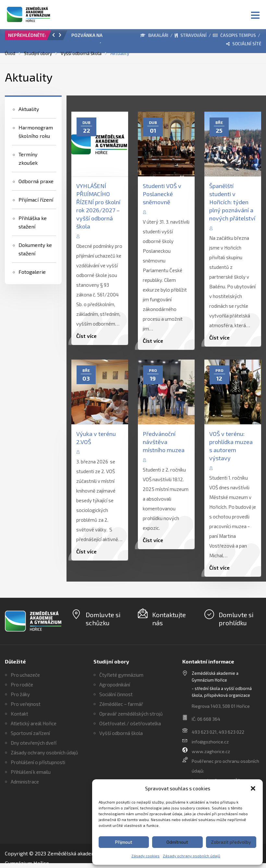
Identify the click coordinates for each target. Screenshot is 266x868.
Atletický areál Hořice (34, 723)
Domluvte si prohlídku (236, 619)
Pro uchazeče (25, 675)
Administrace (25, 782)
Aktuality (29, 109)
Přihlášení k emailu (31, 772)
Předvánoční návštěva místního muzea (164, 442)
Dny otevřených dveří (34, 743)
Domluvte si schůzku (103, 619)
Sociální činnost (116, 694)
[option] (97, 37)
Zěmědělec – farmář (121, 704)
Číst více (86, 336)
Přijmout (124, 842)
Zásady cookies (145, 856)
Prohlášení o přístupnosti (38, 762)
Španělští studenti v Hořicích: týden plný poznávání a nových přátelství (232, 202)
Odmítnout (177, 842)
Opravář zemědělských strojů (131, 714)
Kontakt (19, 714)
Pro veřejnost (26, 704)
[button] (253, 788)
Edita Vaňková (102, 236)
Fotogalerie (32, 272)
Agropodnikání (115, 684)
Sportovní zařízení (30, 733)
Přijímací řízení (36, 200)
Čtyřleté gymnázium (121, 675)
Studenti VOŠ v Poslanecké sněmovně (162, 194)
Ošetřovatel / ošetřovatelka (130, 723)
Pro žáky (20, 694)
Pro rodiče (22, 684)
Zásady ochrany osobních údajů (192, 856)
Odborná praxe (36, 181)
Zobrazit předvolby (231, 842)
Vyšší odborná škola (121, 733)
